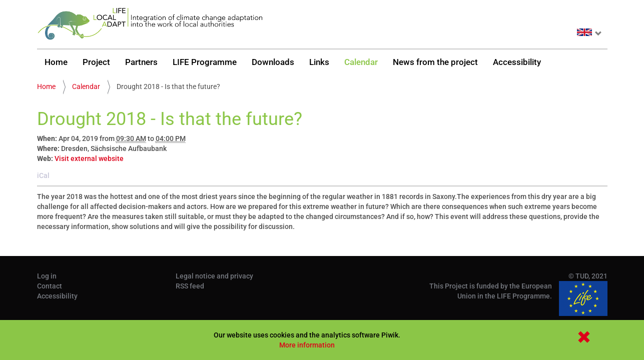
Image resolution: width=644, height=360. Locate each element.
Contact (50, 286)
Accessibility (517, 62)
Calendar (361, 62)
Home (56, 62)
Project (96, 62)
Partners (141, 62)
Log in (47, 276)
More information (307, 345)
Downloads (273, 62)
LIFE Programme (205, 62)
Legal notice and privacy (214, 276)
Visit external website (89, 158)
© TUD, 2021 (588, 276)
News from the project (435, 62)
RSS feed (190, 286)
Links (319, 62)
